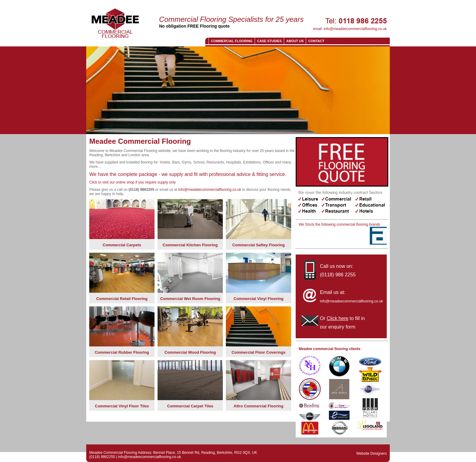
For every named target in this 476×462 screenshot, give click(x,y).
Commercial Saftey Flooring (258, 245)
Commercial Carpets (122, 245)
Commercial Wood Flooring (190, 352)
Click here (337, 318)
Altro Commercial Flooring (259, 406)
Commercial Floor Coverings (259, 352)
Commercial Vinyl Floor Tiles (122, 406)
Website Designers (372, 454)
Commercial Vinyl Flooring (258, 299)
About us (295, 41)
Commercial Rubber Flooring (122, 352)
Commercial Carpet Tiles (190, 406)
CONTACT (316, 41)
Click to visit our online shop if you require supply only (133, 182)
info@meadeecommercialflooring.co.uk (355, 29)
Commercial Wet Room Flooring (190, 299)
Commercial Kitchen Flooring (190, 245)
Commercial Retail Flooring (122, 299)
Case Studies (269, 41)
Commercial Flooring (232, 41)
